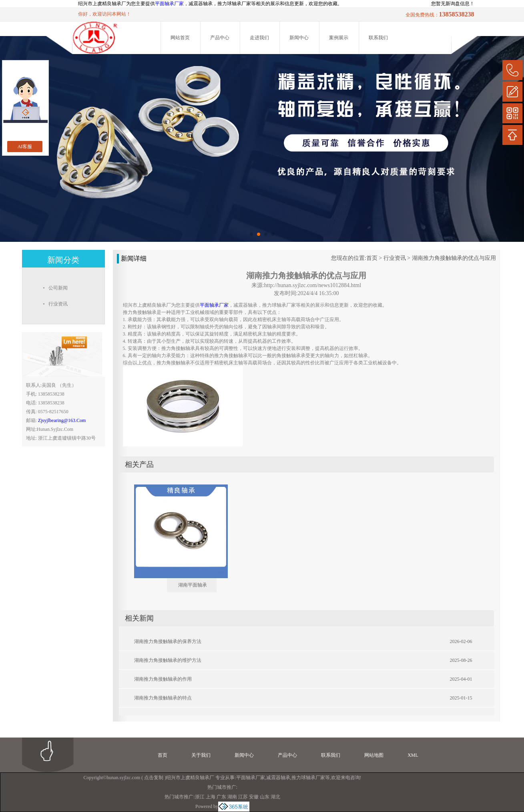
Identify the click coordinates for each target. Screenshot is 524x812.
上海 (211, 797)
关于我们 (201, 755)
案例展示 (339, 38)
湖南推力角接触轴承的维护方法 (168, 660)
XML (413, 755)
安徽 (254, 797)
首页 (372, 258)
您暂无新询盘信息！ (453, 4)
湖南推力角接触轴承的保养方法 (168, 641)
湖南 (232, 797)
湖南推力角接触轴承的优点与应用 (454, 258)
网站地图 (374, 755)
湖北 (275, 797)
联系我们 (378, 38)
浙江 (200, 797)
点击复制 (154, 778)
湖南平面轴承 (193, 585)
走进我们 (259, 38)
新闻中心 (299, 38)
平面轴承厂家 (169, 4)
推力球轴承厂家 (308, 778)
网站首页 (180, 38)
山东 (265, 797)
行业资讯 (395, 258)
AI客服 (25, 147)
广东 (221, 797)
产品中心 (220, 38)
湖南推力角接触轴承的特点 (163, 698)
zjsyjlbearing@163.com (62, 420)
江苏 (243, 797)
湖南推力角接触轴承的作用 (163, 679)
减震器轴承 (278, 778)
